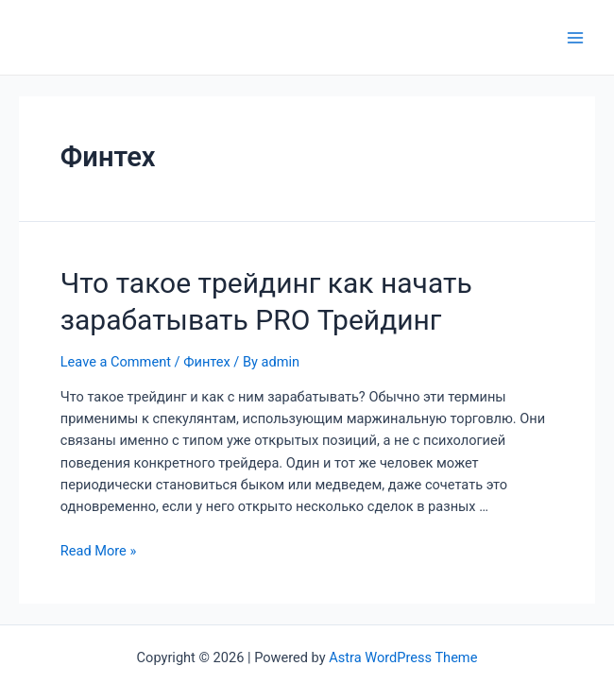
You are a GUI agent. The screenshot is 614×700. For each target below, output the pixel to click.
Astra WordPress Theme (403, 657)
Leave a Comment (116, 362)
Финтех (206, 362)
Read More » (99, 551)
